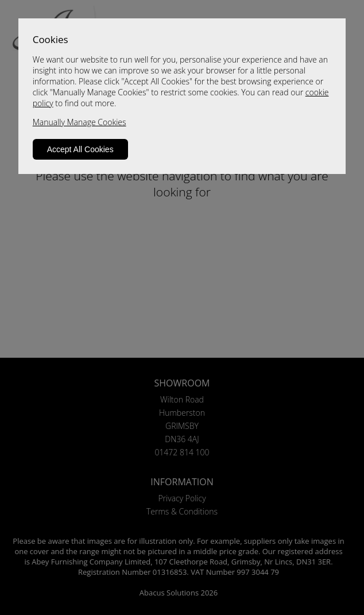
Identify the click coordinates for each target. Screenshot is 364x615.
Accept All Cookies (80, 149)
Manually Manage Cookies (80, 122)
